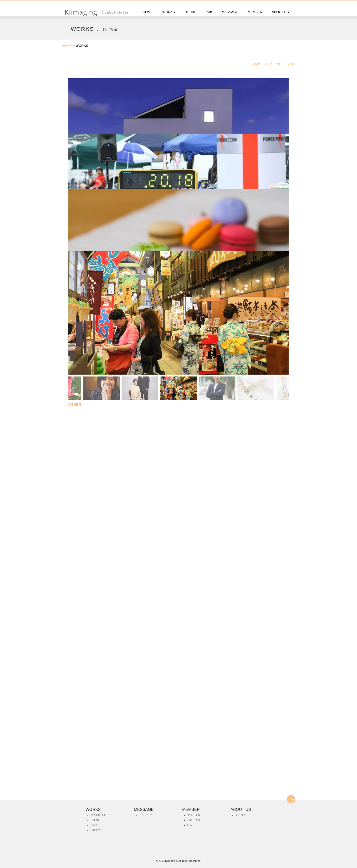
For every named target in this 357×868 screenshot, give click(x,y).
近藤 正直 (194, 815)
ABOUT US (280, 12)
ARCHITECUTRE (101, 815)
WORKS (169, 12)
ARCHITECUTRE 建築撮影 (91, 232)
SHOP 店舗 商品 (82, 564)
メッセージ (145, 815)
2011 (282, 64)
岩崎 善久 (194, 820)
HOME (148, 12)
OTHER (75, 737)
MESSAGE (230, 12)
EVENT (74, 398)
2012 (270, 64)
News (258, 64)
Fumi (190, 825)
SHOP (94, 825)
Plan (209, 12)
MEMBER (255, 12)
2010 (293, 64)
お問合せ (179, 784)
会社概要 (241, 815)
